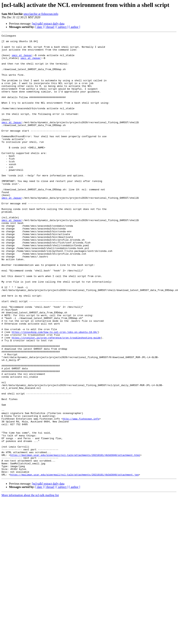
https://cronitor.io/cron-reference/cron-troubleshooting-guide (56, 399)
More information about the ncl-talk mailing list (30, 584)
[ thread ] (50, 27)
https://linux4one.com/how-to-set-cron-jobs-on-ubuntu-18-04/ (55, 392)
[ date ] (40, 27)
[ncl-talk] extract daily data (48, 24)
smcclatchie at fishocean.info (41, 14)
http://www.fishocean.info (81, 496)
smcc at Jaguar (22, 60)
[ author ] (75, 27)
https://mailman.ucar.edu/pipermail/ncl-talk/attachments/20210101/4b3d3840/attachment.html (75, 539)
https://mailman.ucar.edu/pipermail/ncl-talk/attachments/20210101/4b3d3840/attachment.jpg (74, 563)
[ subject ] (62, 27)
